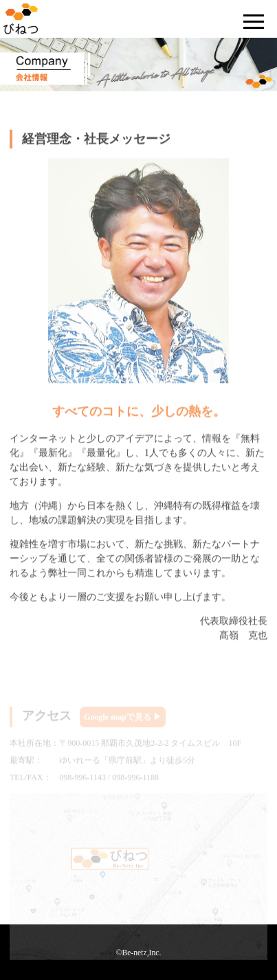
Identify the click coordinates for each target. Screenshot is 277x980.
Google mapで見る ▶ (123, 720)
